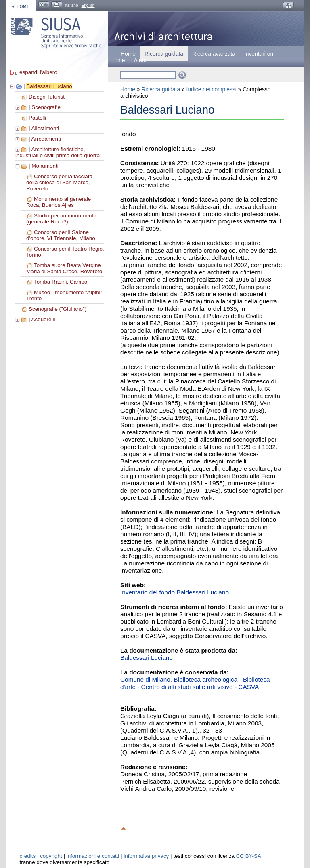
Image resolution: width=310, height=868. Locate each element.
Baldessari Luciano (49, 86)
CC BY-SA (249, 856)
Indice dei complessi (212, 89)
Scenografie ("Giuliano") (58, 309)
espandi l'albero (38, 72)
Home (128, 54)
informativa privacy (146, 856)
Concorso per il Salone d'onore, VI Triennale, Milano (61, 235)
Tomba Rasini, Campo (61, 282)
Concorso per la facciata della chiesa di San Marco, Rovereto (59, 182)
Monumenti (45, 166)
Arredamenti (46, 139)
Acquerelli (43, 319)
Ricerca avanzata (214, 54)
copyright (51, 856)
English (88, 5)
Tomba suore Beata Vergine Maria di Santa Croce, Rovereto (64, 268)
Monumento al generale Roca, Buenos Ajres (59, 202)
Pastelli (37, 118)
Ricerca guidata (161, 89)
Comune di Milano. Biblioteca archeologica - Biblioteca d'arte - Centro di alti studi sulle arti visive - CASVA (195, 683)
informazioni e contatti (93, 856)
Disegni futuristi (47, 97)
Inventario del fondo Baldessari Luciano (175, 592)
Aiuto (140, 60)
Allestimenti (45, 128)
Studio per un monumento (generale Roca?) (61, 219)
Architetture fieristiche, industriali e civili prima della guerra (58, 152)
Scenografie (46, 107)
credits (28, 856)
